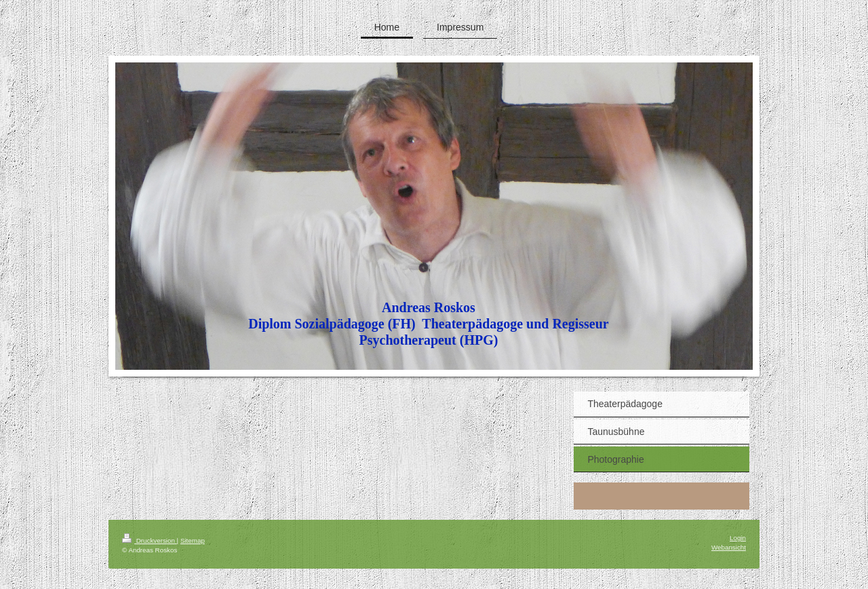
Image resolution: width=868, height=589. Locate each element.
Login (738, 538)
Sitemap (193, 540)
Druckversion (150, 540)
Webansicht (729, 547)
